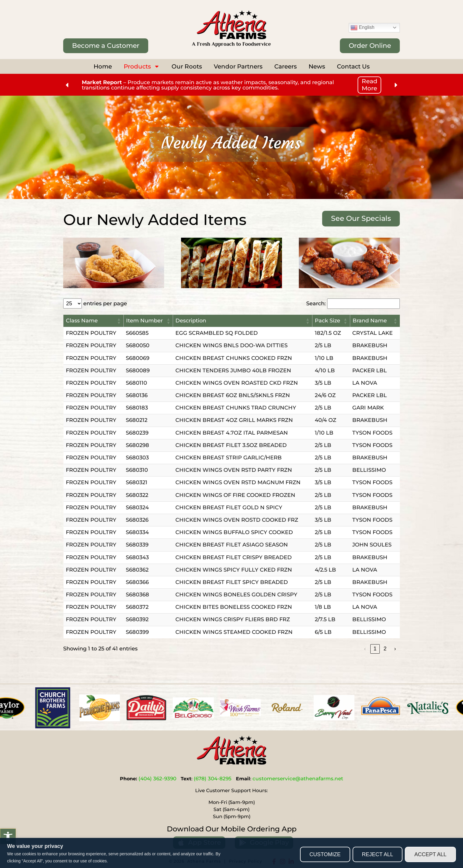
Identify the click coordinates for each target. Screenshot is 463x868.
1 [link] (375, 649)
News (317, 66)
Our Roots (187, 66)
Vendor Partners (238, 66)
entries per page (105, 304)
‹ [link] (365, 649)
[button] (8, 836)
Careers (286, 66)
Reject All (378, 854)
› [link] (395, 649)
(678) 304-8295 (213, 779)
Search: (316, 304)
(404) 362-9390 (157, 779)
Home (103, 66)
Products (142, 66)
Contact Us (353, 66)
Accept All (430, 854)
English (362, 28)
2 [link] (385, 649)
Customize (325, 854)
